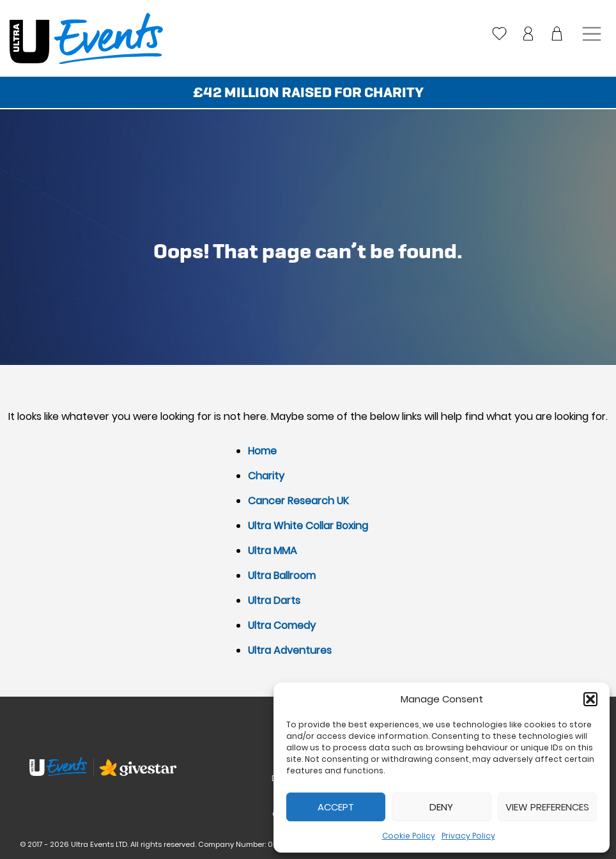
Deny (441, 807)
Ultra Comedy (282, 625)
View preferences (547, 807)
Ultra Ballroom (282, 576)
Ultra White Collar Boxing (308, 526)
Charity (266, 476)
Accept (336, 807)
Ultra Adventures (290, 650)
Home (262, 451)
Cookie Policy (409, 836)
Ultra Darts (274, 600)
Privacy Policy (468, 836)
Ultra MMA (273, 551)
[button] (590, 699)
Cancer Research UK (298, 501)
